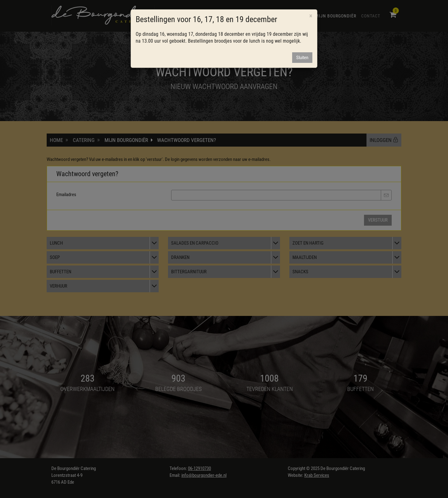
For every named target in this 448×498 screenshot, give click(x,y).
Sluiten (302, 58)
